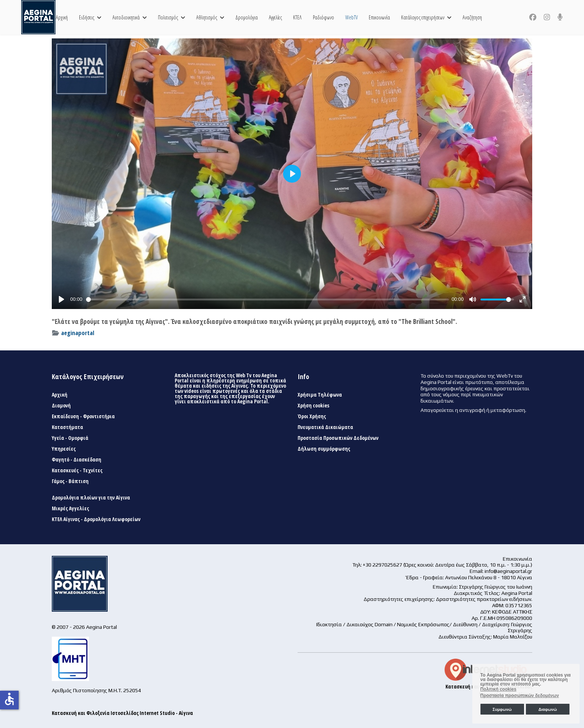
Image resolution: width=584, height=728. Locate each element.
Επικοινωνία (379, 17)
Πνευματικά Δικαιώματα (325, 427)
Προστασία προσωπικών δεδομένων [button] (520, 696)
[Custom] (560, 17)
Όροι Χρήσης (312, 416)
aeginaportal (78, 333)
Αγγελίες (275, 17)
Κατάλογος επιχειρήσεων (423, 17)
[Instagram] (547, 17)
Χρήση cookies (313, 406)
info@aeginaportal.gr (508, 571)
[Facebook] (533, 17)
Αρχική (62, 17)
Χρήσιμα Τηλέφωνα (320, 395)
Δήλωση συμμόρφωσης (324, 449)
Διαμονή (61, 406)
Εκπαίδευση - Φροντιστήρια (83, 416)
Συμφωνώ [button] (502, 709)
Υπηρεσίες (64, 449)
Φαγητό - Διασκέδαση (77, 460)
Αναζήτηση (472, 17)
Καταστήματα (67, 427)
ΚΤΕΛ (297, 17)
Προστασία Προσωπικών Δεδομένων (338, 438)
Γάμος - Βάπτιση (70, 481)
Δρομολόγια (247, 17)
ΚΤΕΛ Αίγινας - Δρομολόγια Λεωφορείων (96, 519)
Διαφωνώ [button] (548, 709)
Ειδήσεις (87, 17)
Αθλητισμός (207, 17)
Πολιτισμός (168, 17)
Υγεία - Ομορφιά (70, 438)
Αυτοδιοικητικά (126, 17)
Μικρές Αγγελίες (70, 508)
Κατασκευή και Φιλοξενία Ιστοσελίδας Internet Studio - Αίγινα (122, 713)
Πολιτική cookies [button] (499, 689)
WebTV (351, 17)
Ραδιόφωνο (323, 17)
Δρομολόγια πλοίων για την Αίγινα (91, 498)
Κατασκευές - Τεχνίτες (77, 470)
